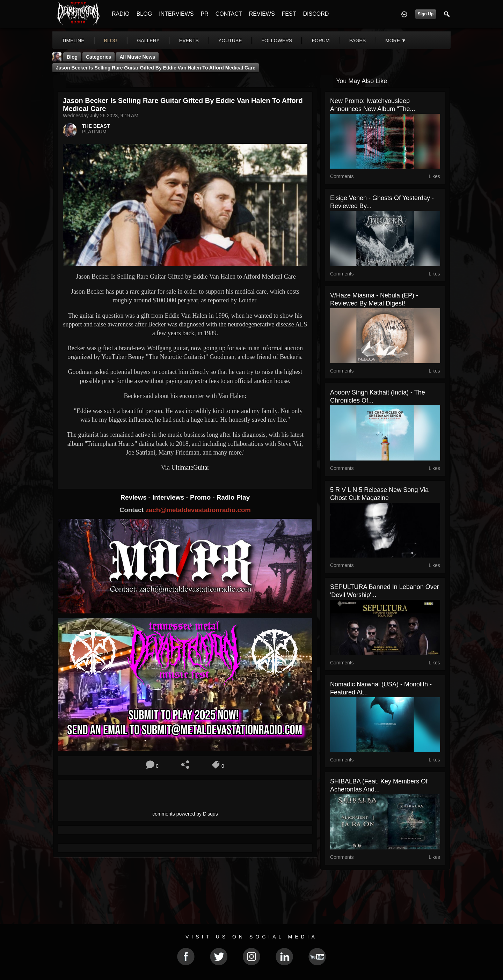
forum (320, 40)
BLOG (144, 14)
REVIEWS (262, 14)
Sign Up (426, 14)
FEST (289, 14)
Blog (72, 57)
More (396, 40)
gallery (148, 40)
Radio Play (233, 497)
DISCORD (316, 14)
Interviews (169, 497)
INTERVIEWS (176, 14)
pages (358, 40)
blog (111, 40)
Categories (99, 57)
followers (277, 40)
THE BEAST (96, 126)
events (189, 40)
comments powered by (185, 814)
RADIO (121, 14)
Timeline (73, 40)
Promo (201, 497)
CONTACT (229, 14)
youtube (230, 40)
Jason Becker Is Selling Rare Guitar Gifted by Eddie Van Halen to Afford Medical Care (156, 68)
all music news (137, 57)
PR (204, 14)
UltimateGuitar (190, 467)
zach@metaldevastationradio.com (198, 510)
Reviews (134, 497)
